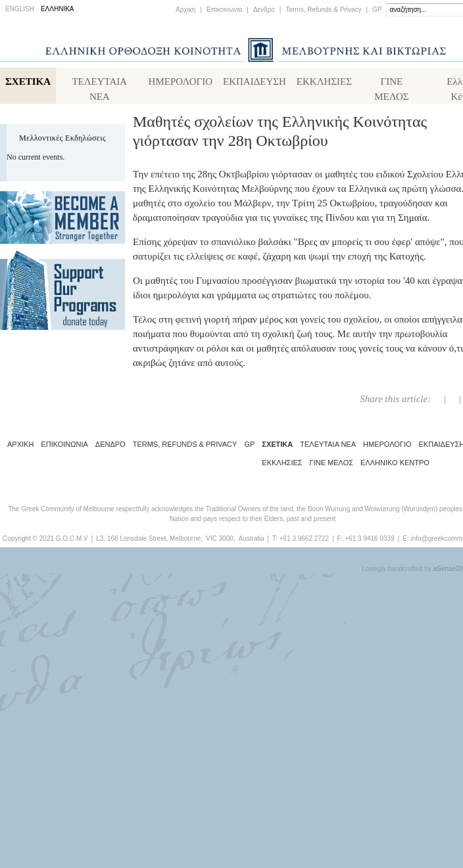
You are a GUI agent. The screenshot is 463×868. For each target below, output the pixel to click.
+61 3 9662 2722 (304, 538)
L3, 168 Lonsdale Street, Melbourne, (149, 538)
